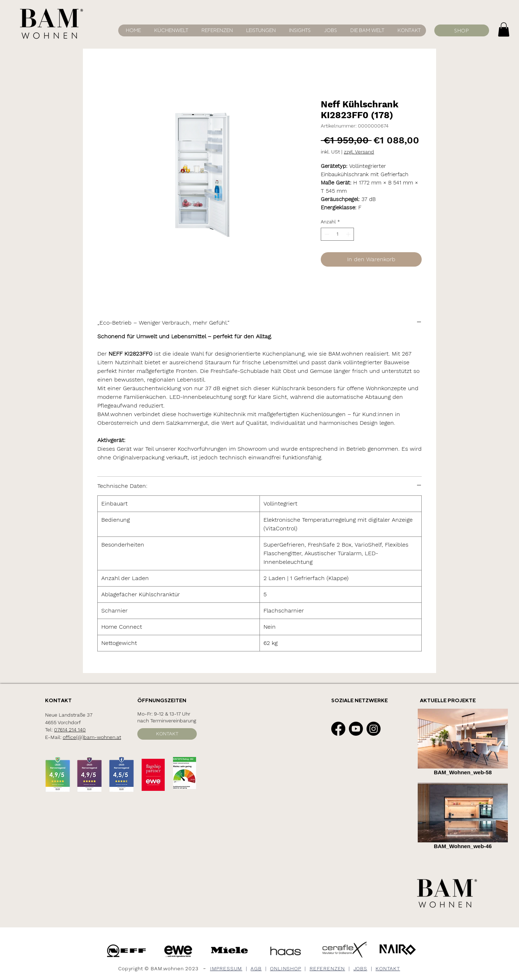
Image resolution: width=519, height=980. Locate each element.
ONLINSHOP (286, 968)
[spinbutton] (338, 234)
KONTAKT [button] (388, 968)
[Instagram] (374, 729)
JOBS (360, 968)
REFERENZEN (327, 968)
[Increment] (349, 234)
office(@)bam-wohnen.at (92, 737)
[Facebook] (338, 729)
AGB (256, 968)
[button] (366, 30)
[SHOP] (462, 30)
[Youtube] (356, 729)
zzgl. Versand (359, 152)
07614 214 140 (70, 730)
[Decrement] (326, 234)
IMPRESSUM (226, 968)
